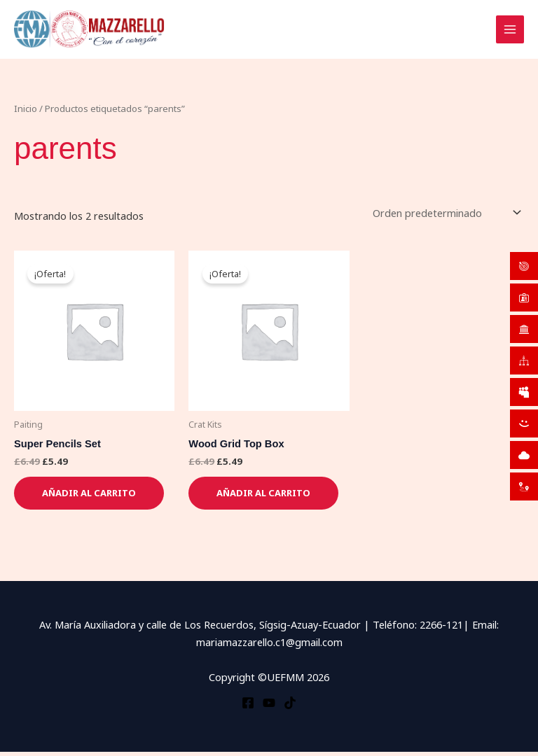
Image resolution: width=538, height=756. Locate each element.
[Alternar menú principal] (510, 31)
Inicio (26, 112)
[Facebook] (248, 706)
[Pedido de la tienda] (446, 217)
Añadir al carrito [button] (89, 497)
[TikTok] (290, 706)
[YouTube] (269, 706)
